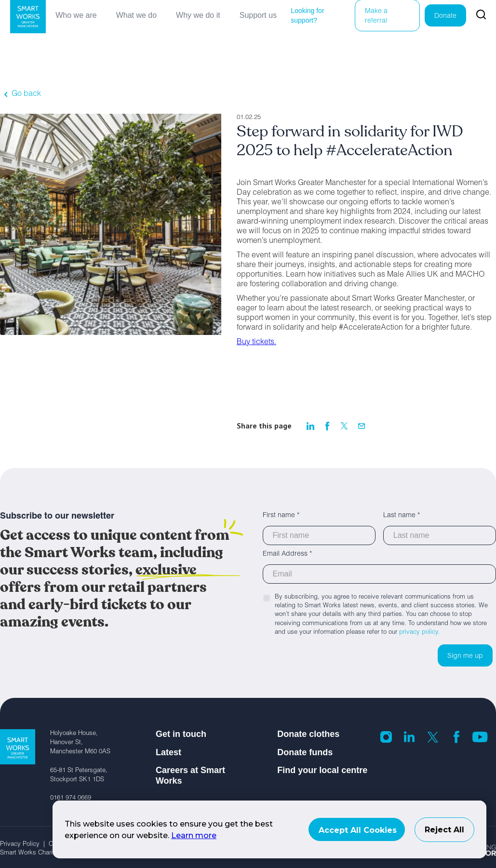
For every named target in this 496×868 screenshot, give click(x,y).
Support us (258, 15)
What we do (136, 15)
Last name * (402, 516)
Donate (445, 16)
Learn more (194, 835)
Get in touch (181, 734)
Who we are (76, 15)
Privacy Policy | (24, 845)
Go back (26, 94)
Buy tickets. (256, 343)
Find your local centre (322, 770)
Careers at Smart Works (190, 775)
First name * (281, 516)
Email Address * (287, 554)
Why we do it (198, 15)
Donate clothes (308, 734)
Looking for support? (307, 15)
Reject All (444, 830)
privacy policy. (420, 633)
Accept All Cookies (358, 830)
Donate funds (305, 752)
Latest (168, 752)
